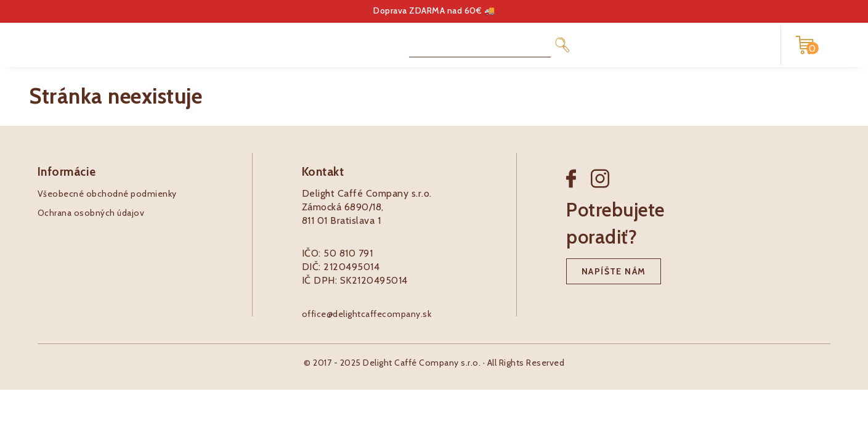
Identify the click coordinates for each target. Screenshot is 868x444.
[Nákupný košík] (805, 45)
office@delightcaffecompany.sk (367, 314)
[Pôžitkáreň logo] (80, 44)
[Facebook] (578, 188)
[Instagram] (600, 188)
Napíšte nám (614, 271)
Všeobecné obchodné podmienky (107, 194)
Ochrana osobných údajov (91, 213)
